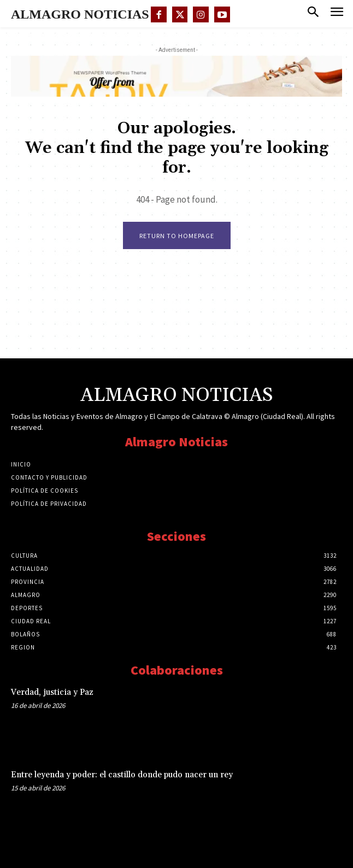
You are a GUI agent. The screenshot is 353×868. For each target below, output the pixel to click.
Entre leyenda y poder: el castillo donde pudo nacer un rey (122, 775)
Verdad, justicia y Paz (52, 692)
